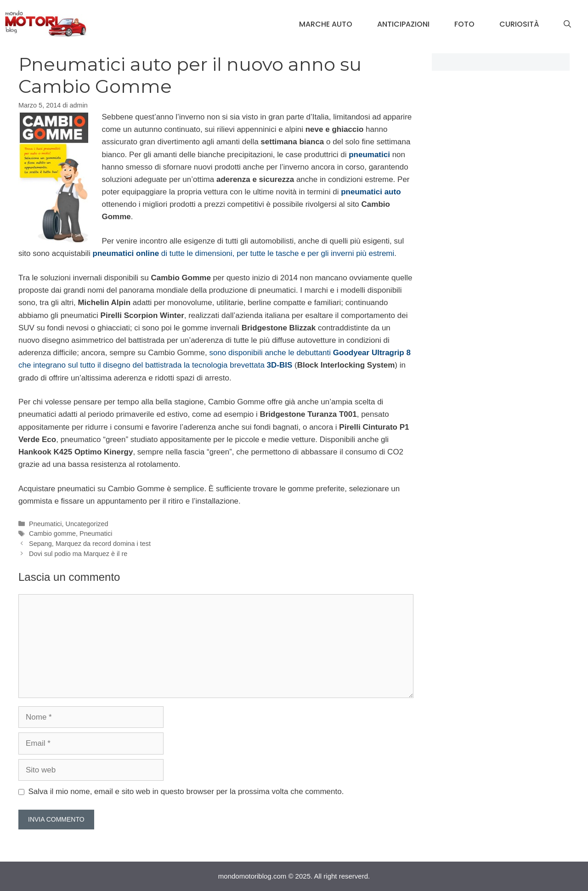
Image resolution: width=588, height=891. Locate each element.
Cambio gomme (52, 533)
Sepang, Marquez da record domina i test (90, 544)
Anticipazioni (403, 24)
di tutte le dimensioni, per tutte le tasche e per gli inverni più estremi (244, 253)
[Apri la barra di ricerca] (567, 24)
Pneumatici (45, 524)
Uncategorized (87, 524)
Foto (464, 24)
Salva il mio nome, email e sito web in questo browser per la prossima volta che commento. (186, 792)
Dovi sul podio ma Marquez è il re (78, 554)
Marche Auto (326, 24)
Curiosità (519, 24)
